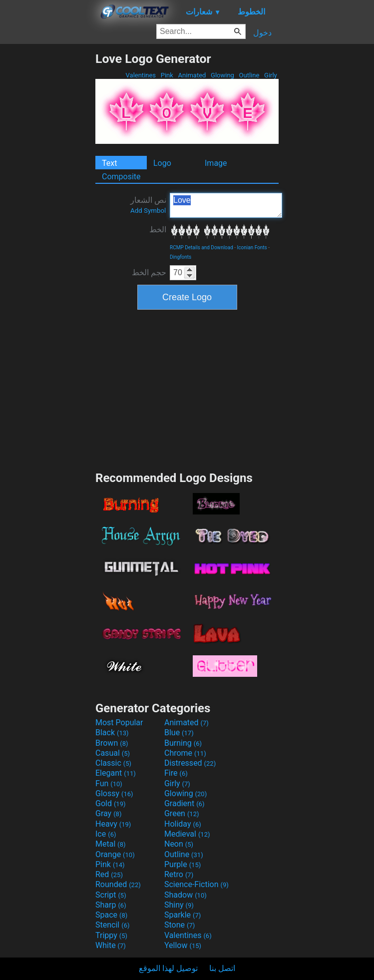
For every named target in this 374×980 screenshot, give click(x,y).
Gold (111, 803)
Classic (113, 763)
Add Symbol (148, 211)
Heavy (113, 824)
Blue (179, 733)
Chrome (185, 753)
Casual (113, 753)
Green (182, 813)
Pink (167, 75)
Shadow (186, 895)
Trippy (111, 935)
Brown (112, 743)
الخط (158, 230)
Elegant (116, 773)
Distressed (190, 763)
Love (226, 205)
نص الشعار (148, 205)
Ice (106, 834)
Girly (271, 75)
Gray (108, 813)
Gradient (184, 803)
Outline (249, 75)
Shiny (179, 905)
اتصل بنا (222, 968)
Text (109, 163)
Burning (183, 743)
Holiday (183, 824)
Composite (121, 177)
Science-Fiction (196, 884)
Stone (180, 925)
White (111, 945)
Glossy (114, 793)
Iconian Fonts (252, 247)
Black (112, 733)
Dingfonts (181, 257)
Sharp (111, 905)
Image (216, 163)
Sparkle (183, 915)
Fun (109, 783)
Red (109, 874)
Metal (111, 844)
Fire (176, 773)
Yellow (183, 945)
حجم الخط (149, 272)
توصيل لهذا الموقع (168, 968)
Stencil (112, 925)
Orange (115, 854)
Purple (183, 864)
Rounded (118, 884)
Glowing (222, 75)
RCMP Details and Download (201, 247)
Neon (179, 844)
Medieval (187, 834)
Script (111, 895)
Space (111, 915)
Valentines (141, 75)
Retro (179, 874)
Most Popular (119, 723)
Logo (162, 163)
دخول (262, 33)
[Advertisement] (47, 201)
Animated (192, 75)
